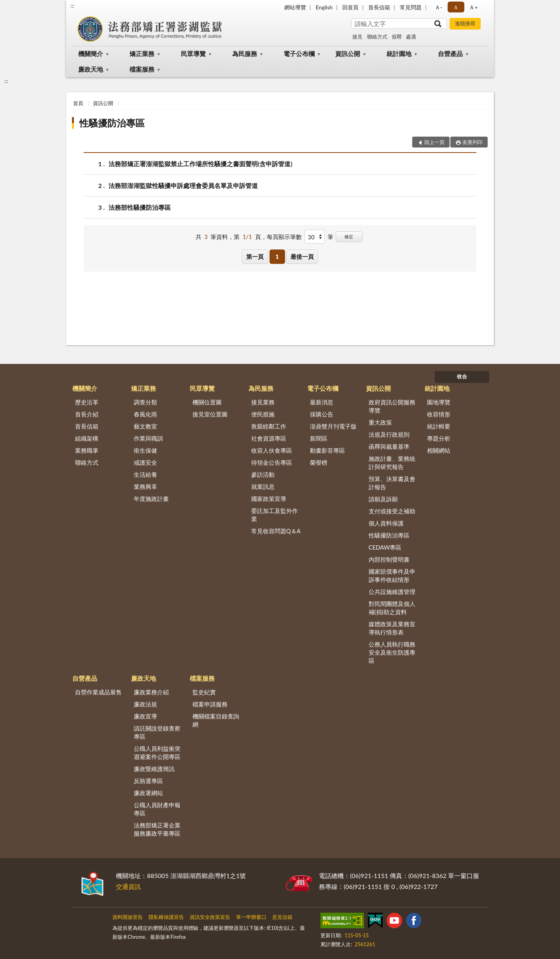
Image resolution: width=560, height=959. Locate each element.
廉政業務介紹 (151, 692)
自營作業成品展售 (98, 692)
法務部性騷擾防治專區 (140, 207)
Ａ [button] (456, 7)
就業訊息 (263, 487)
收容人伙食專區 (272, 450)
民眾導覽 (193, 54)
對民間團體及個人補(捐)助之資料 (392, 608)
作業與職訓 (148, 438)
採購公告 (322, 414)
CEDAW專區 (385, 547)
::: (72, 6)
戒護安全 (145, 462)
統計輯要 (439, 426)
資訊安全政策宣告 (210, 917)
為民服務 (245, 54)
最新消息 (322, 402)
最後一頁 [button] (302, 256)
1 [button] (277, 256)
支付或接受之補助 (392, 511)
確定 (349, 236)
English (324, 7)
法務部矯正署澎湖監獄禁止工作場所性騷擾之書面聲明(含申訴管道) (200, 164)
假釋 (397, 37)
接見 (357, 37)
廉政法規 (145, 704)
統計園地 (399, 54)
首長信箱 (379, 7)
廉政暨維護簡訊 (154, 769)
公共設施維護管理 (392, 592)
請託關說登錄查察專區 (157, 732)
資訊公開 (348, 54)
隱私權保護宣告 (166, 917)
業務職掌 (87, 450)
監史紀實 (204, 692)
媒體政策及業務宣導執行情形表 (392, 628)
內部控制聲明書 (389, 559)
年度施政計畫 (151, 499)
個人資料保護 (386, 523)
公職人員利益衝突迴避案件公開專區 (157, 753)
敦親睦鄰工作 (269, 426)
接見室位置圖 (210, 414)
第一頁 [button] (255, 256)
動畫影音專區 (327, 450)
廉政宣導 (145, 716)
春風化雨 (145, 414)
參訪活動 (263, 474)
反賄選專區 (148, 781)
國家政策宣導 (269, 499)
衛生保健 (145, 450)
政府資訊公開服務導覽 (392, 406)
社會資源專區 (269, 438)
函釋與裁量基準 (389, 446)
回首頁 (350, 7)
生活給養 (145, 474)
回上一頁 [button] (434, 142)
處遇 (411, 37)
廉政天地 (91, 69)
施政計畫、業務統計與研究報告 (392, 463)
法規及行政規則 (389, 434)
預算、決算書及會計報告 (392, 483)
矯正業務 (142, 54)
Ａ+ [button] (473, 7)
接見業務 (263, 402)
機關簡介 (91, 54)
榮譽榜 (319, 462)
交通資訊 (128, 886)
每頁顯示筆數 (284, 237)
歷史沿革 (87, 402)
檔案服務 (142, 69)
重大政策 (380, 422)
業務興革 (145, 487)
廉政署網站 (148, 793)
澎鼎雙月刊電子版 (333, 426)
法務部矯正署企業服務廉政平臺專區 (157, 829)
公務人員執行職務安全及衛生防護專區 (392, 652)
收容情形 (439, 414)
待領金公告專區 (272, 462)
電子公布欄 (299, 54)
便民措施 (263, 414)
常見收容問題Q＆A (276, 531)
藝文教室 (145, 426)
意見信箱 (282, 917)
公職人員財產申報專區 (157, 809)
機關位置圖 (207, 402)
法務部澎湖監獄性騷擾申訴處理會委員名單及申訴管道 (183, 185)
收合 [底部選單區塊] (462, 376)
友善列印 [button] (472, 142)
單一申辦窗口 (251, 917)
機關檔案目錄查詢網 (216, 720)
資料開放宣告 (128, 917)
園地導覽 (439, 402)
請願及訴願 (383, 499)
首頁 (78, 103)
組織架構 (87, 438)
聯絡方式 (377, 37)
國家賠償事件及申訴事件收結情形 (392, 575)
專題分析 (439, 438)
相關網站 (439, 450)
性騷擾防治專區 (112, 123)
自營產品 (450, 54)
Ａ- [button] (438, 7)
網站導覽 (295, 7)
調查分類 (145, 402)
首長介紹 (87, 414)
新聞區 (319, 438)
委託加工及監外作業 (275, 515)
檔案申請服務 (210, 704)
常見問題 (411, 7)
